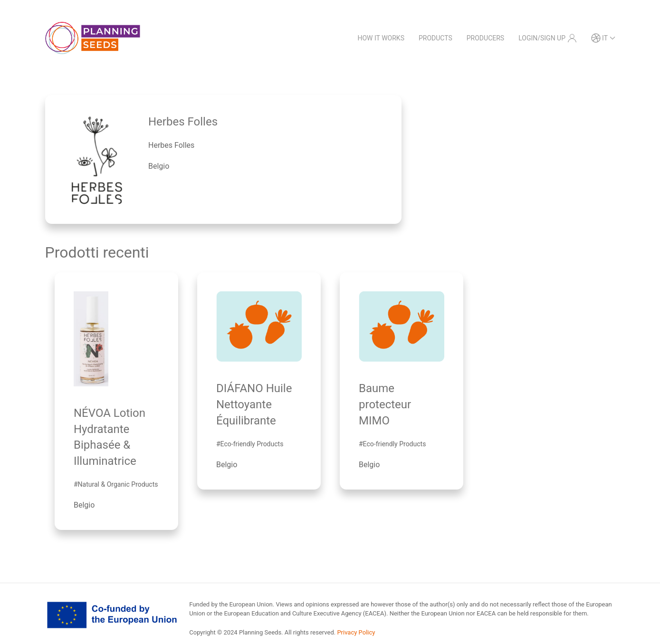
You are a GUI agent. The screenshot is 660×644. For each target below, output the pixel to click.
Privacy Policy (356, 632)
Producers (485, 38)
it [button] (603, 38)
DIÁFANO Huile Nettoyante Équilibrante (254, 404)
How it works (381, 38)
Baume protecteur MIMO (385, 404)
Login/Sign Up (547, 38)
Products (435, 38)
